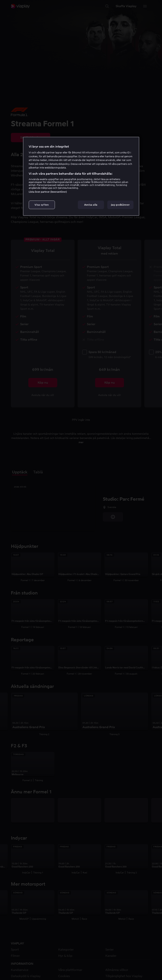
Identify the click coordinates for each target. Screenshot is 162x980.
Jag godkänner (120, 205)
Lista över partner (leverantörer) (48, 192)
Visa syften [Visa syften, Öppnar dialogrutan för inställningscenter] (42, 205)
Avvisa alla (91, 205)
